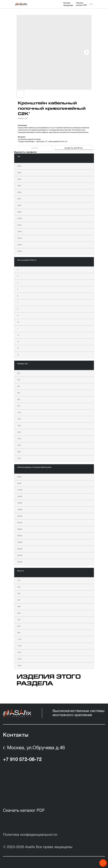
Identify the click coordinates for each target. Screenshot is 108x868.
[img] (21, 4)
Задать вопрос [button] (74, 148)
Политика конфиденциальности (30, 835)
